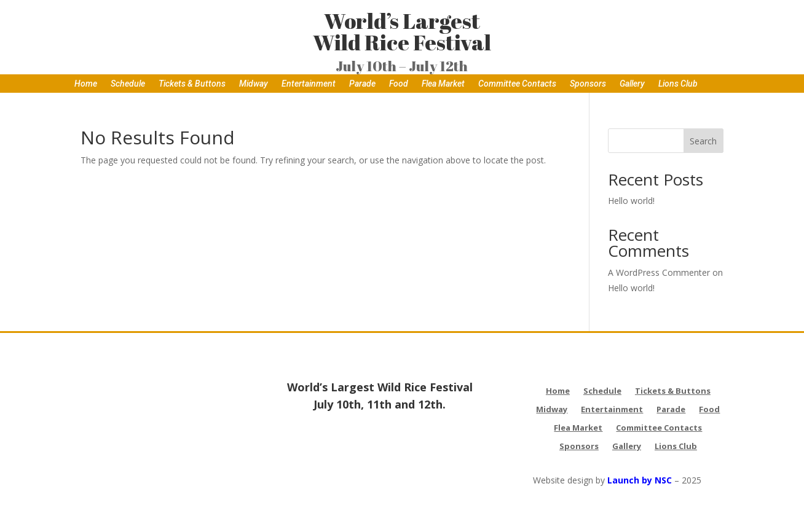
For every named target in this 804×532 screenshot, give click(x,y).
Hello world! (631, 201)
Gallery (632, 84)
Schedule (128, 84)
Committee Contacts (517, 84)
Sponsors (588, 84)
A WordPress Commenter (659, 272)
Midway (254, 84)
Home (86, 84)
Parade (362, 84)
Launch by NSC (640, 480)
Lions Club (678, 84)
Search (703, 141)
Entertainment (309, 84)
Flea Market (443, 84)
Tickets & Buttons (192, 84)
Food (399, 84)
